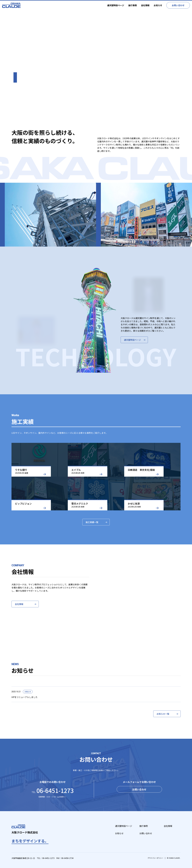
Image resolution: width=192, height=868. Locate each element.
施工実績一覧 (92, 522)
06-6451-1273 (48, 858)
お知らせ (158, 5)
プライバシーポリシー (155, 858)
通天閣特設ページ (116, 5)
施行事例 (133, 5)
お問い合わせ (178, 5)
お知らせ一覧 (163, 714)
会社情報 (145, 5)
